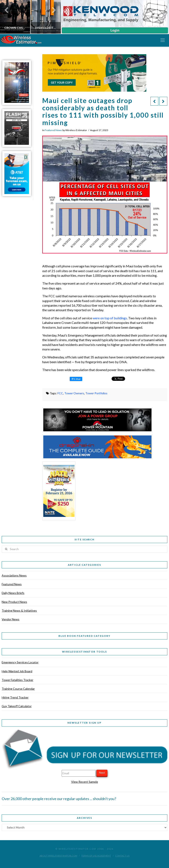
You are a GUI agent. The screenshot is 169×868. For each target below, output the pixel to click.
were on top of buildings (110, 318)
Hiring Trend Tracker (15, 697)
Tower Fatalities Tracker (17, 680)
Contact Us (122, 856)
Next (102, 773)
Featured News (53, 130)
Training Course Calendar (18, 689)
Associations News (14, 575)
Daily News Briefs (13, 593)
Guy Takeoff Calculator (17, 706)
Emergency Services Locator (20, 662)
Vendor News (11, 619)
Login (115, 30)
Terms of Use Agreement (96, 856)
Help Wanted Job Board (17, 671)
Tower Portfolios (96, 393)
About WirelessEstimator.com (58, 856)
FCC (60, 393)
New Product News (14, 602)
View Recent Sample (85, 782)
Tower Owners (74, 393)
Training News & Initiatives (19, 610)
